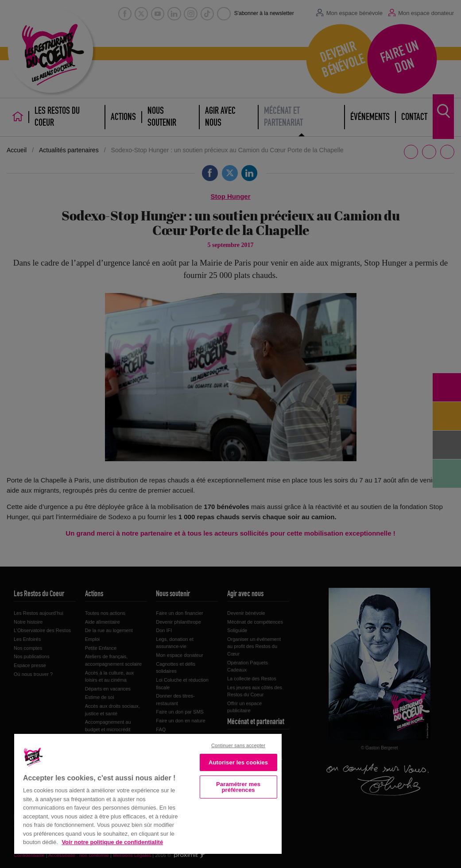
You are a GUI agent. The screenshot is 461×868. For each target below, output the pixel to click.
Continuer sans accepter (238, 745)
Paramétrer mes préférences (238, 787)
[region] (148, 793)
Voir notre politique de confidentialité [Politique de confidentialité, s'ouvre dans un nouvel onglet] (112, 842)
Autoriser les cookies (238, 762)
